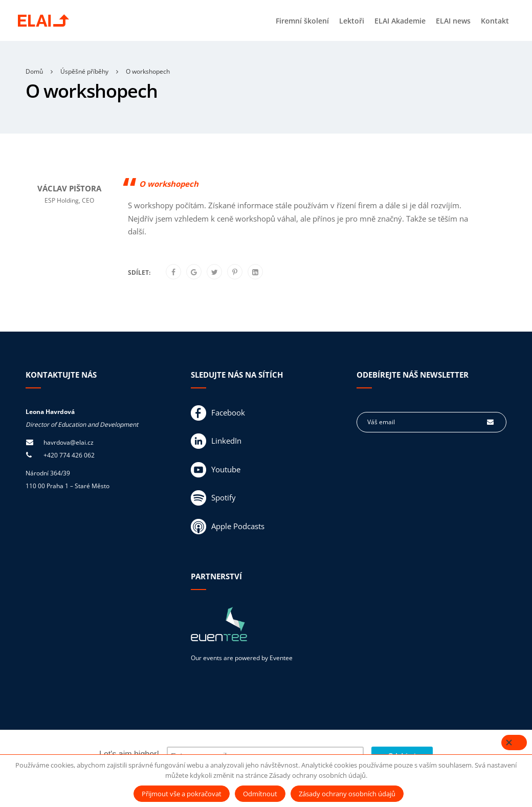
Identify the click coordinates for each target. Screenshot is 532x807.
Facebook (218, 413)
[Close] (514, 743)
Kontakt (495, 21)
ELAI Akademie (400, 21)
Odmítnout (260, 794)
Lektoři (352, 21)
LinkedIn (216, 441)
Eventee (281, 658)
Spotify (213, 498)
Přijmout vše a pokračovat (182, 794)
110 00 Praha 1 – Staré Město (68, 486)
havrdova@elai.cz (69, 442)
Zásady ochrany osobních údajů (347, 794)
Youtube (216, 470)
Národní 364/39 (48, 473)
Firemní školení (302, 21)
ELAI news (453, 21)
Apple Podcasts (228, 527)
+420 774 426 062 (69, 455)
